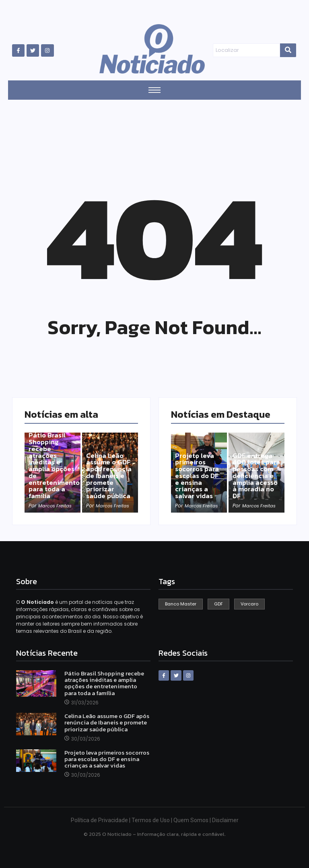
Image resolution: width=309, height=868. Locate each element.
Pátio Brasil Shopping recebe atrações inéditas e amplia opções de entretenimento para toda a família (55, 463)
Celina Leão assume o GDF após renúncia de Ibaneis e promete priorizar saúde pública (110, 474)
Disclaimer (225, 820)
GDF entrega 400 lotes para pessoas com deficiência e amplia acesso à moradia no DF (256, 470)
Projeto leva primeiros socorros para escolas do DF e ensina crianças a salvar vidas (198, 474)
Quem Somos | (193, 820)
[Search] (246, 50)
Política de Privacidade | (101, 820)
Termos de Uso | (152, 820)
